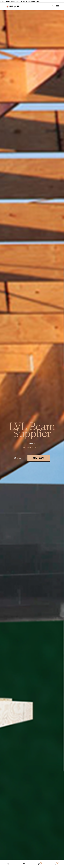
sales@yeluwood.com (31, 1)
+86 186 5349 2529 (12, 1)
